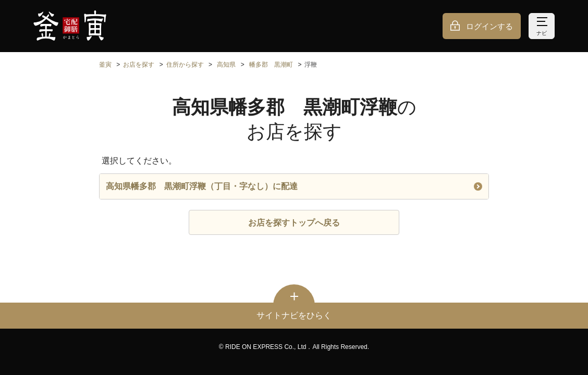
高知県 (226, 65)
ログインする (489, 26)
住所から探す (185, 65)
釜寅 (105, 65)
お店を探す (139, 65)
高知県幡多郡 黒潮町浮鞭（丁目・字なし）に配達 (294, 186)
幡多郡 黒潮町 (271, 65)
